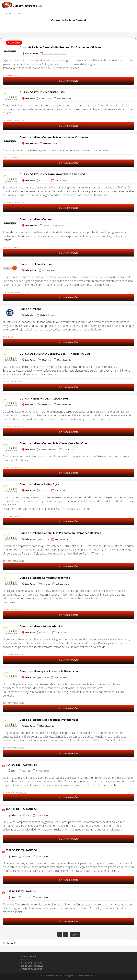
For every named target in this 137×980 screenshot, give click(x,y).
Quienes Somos (28, 956)
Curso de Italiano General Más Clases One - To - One (53, 443)
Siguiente (75, 934)
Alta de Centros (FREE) (31, 966)
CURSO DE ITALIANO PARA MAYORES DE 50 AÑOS (53, 174)
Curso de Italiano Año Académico (41, 626)
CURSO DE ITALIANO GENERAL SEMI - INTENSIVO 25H (55, 354)
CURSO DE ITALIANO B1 (21, 765)
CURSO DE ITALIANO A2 (22, 809)
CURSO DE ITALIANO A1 (21, 891)
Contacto (24, 960)
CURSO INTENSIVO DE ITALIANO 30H (44, 399)
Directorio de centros (31, 969)
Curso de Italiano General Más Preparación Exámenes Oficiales (61, 47)
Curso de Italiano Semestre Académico (45, 578)
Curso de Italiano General (36, 219)
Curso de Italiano (31, 309)
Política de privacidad (31, 963)
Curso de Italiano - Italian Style (39, 484)
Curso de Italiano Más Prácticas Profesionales (49, 720)
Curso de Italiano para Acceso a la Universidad (50, 671)
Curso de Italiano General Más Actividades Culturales (54, 137)
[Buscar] (134, 9)
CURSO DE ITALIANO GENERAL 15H (43, 92)
